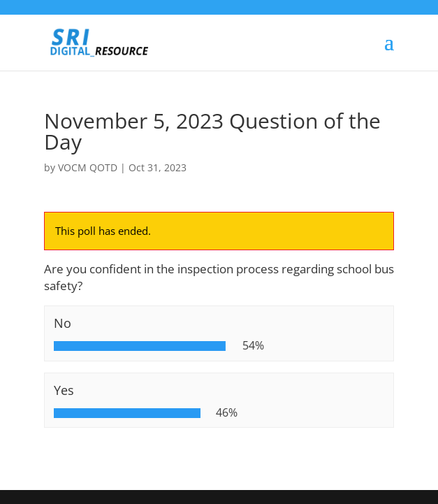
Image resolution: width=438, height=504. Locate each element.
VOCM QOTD (88, 167)
